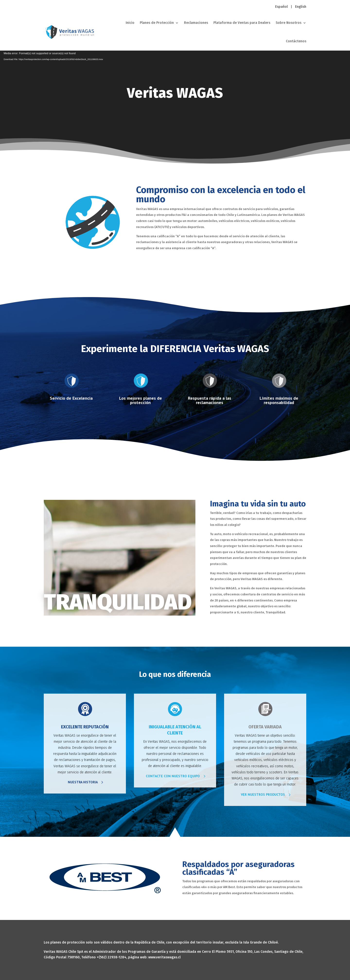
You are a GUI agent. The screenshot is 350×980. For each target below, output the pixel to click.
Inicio (130, 23)
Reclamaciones (196, 23)
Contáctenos (296, 41)
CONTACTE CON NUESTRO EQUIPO (173, 776)
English (301, 7)
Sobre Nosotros (289, 23)
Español (281, 7)
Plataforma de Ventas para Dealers (242, 23)
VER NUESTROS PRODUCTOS (263, 795)
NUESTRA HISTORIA (83, 782)
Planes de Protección (157, 23)
